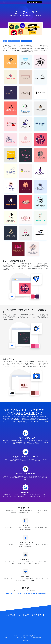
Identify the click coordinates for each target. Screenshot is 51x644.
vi (31, 594)
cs (28, 594)
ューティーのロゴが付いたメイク (30, 362)
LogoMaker (20, 636)
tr (15, 594)
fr (8, 594)
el (21, 594)
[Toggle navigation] (48, 2)
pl (26, 594)
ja (24, 594)
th (33, 594)
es (12, 594)
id (30, 594)
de (10, 594)
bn (41, 594)
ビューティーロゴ (27, 41)
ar (39, 594)
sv (45, 594)
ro (43, 594)
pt (23, 594)
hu (37, 594)
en (6, 594)
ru (14, 594)
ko (35, 594)
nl (19, 594)
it (17, 594)
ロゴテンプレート (14, 41)
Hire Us (32, 33)
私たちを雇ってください (34, 2)
